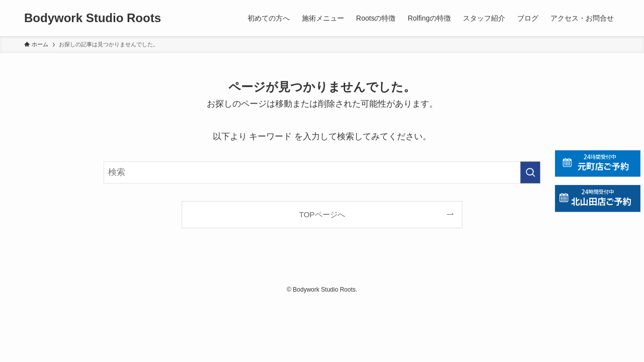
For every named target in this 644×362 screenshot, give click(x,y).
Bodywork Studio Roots (93, 18)
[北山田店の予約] (598, 198)
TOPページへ (322, 214)
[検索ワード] (322, 172)
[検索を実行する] (530, 172)
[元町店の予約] (598, 164)
